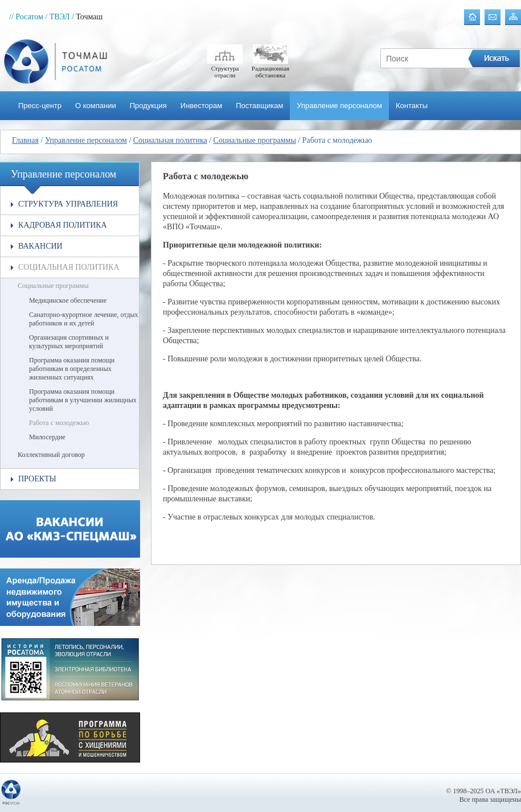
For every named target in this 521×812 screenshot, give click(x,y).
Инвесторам (201, 106)
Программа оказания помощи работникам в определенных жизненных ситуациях (72, 369)
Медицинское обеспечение (68, 300)
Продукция (148, 106)
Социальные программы (255, 140)
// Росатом (26, 17)
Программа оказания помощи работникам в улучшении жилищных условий (83, 400)
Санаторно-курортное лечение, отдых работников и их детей (84, 319)
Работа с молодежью (59, 423)
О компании (96, 106)
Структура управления (68, 204)
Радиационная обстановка (270, 68)
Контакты (412, 106)
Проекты (37, 479)
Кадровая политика (63, 225)
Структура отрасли (225, 68)
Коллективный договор (51, 455)
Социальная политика (170, 140)
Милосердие (47, 437)
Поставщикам (259, 106)
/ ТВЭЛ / (60, 17)
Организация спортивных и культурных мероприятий (69, 342)
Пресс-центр (40, 106)
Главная (25, 140)
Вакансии (40, 246)
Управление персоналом (339, 106)
